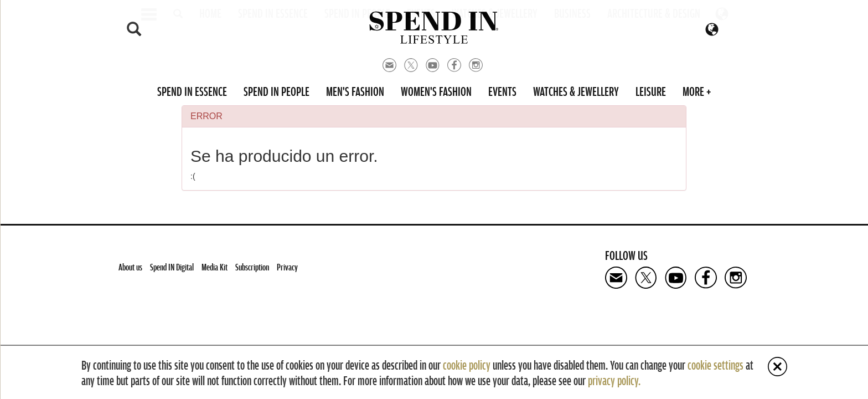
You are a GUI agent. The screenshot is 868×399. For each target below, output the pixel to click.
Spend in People (277, 91)
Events (502, 91)
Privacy (287, 267)
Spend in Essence (192, 91)
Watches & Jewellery (576, 91)
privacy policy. (614, 380)
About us (130, 267)
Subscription (252, 267)
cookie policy (467, 365)
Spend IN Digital (172, 267)
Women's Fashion (436, 91)
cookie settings (715, 365)
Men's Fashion (355, 91)
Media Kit (215, 267)
